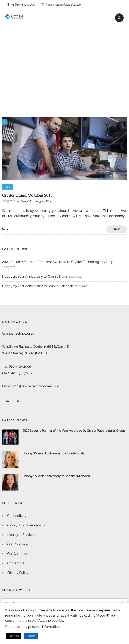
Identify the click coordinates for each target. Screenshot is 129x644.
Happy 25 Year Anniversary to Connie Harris (35, 277)
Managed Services (21, 535)
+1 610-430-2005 (23, 5)
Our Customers (19, 554)
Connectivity (17, 516)
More (5, 229)
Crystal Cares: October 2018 (27, 195)
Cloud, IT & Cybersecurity (26, 525)
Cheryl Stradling (31, 201)
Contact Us (16, 563)
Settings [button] (14, 636)
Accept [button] (31, 636)
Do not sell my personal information (32, 627)
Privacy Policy (18, 573)
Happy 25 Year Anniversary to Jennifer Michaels (38, 286)
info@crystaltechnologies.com (63, 5)
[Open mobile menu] (108, 18)
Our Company (18, 544)
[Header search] (119, 17)
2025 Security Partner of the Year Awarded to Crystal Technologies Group (58, 262)
